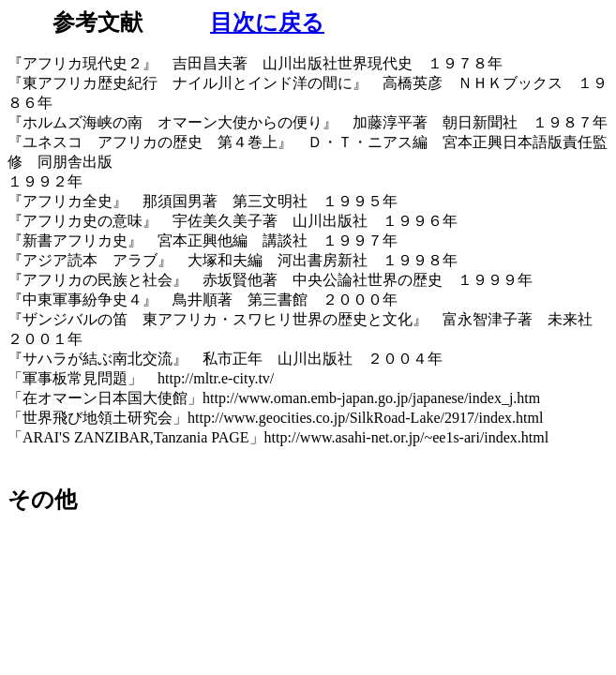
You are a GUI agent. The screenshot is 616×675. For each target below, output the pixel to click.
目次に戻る (267, 22)
